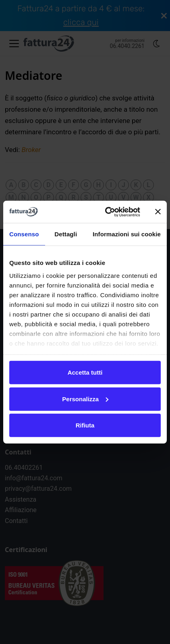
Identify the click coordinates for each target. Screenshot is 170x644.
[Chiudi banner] (158, 212)
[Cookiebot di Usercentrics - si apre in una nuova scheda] (106, 212)
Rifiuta (85, 425)
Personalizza (85, 399)
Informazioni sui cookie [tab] (127, 234)
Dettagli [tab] (66, 234)
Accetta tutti (85, 372)
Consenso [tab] (24, 234)
